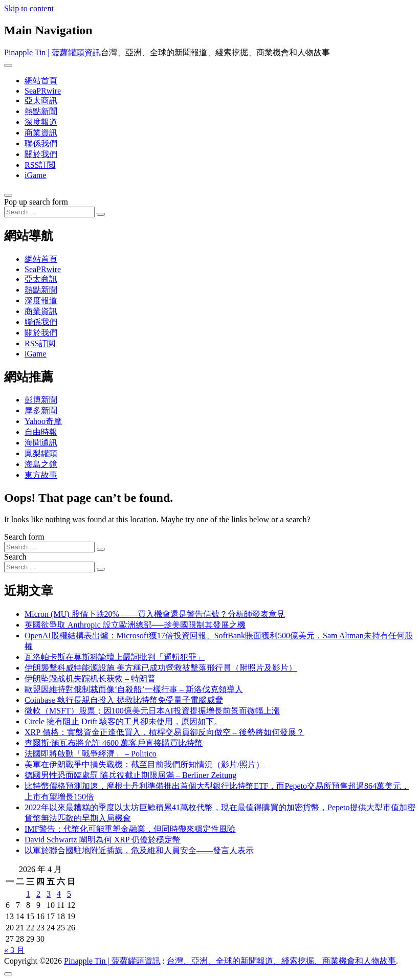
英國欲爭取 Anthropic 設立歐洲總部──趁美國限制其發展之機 (135, 625)
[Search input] (49, 212)
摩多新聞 (41, 410)
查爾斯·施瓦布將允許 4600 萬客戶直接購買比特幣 (114, 743)
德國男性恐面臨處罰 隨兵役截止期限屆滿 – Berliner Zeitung (130, 775)
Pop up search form (36, 202)
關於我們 (41, 154)
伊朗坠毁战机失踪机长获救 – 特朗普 (90, 678)
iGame (36, 175)
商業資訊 (41, 133)
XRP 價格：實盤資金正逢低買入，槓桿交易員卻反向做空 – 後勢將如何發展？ (164, 732)
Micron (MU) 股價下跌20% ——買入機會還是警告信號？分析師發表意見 (155, 614)
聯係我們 (41, 143)
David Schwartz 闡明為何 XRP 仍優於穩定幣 (103, 840)
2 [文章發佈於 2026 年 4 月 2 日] (38, 894)
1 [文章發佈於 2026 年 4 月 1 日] (28, 894)
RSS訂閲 (40, 165)
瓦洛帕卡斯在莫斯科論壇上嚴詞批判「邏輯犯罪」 (115, 657)
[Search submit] (101, 214)
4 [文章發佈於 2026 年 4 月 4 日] (59, 894)
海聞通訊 (41, 443)
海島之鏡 (41, 464)
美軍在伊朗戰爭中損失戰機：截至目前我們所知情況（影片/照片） (144, 764)
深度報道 (41, 122)
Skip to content (29, 8)
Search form (24, 537)
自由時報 (41, 432)
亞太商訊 (41, 101)
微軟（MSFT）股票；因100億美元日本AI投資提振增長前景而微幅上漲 (152, 711)
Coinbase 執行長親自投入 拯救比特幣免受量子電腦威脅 (124, 700)
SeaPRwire (43, 91)
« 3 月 (14, 950)
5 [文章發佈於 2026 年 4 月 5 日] (69, 894)
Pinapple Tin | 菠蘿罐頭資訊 (52, 52)
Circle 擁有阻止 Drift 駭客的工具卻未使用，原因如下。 (123, 721)
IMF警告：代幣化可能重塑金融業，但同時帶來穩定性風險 (130, 829)
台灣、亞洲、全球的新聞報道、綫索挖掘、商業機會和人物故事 (281, 961)
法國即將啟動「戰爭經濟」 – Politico (91, 754)
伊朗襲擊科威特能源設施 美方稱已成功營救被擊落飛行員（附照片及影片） (161, 668)
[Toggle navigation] (8, 65)
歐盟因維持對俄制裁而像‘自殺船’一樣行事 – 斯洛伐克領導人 (134, 689)
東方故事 (41, 475)
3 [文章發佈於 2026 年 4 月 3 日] (49, 894)
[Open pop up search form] (8, 195)
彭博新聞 (41, 400)
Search (15, 557)
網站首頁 (41, 81)
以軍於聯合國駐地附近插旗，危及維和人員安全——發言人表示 (139, 850)
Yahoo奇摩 (43, 421)
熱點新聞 (41, 111)
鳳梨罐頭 (41, 453)
